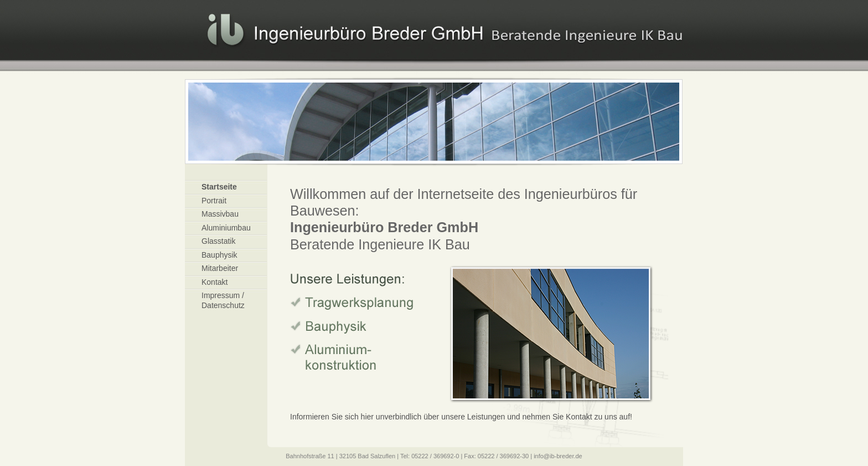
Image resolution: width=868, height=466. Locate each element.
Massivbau (220, 214)
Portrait (214, 201)
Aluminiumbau (226, 228)
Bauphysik (219, 255)
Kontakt (215, 282)
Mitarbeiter (220, 268)
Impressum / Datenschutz (223, 300)
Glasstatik (218, 241)
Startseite (219, 187)
